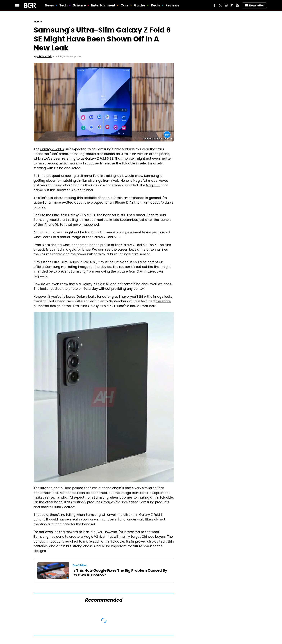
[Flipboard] (232, 5)
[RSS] (238, 5)
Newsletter (254, 5)
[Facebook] (215, 5)
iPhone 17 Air (124, 203)
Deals (156, 5)
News (49, 5)
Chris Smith (45, 56)
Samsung (77, 154)
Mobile (38, 22)
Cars (125, 5)
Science (79, 5)
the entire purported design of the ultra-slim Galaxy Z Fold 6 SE (102, 304)
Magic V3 (153, 186)
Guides (140, 5)
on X (153, 245)
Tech (63, 5)
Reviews (172, 5)
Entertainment (103, 5)
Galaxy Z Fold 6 (52, 150)
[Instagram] (226, 5)
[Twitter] (220, 5)
